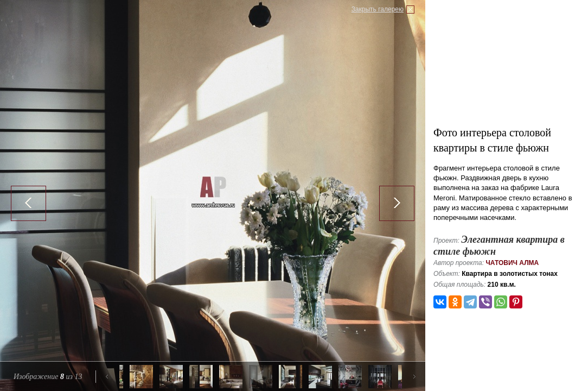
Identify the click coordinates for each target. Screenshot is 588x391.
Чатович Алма (512, 263)
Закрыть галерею (378, 9)
